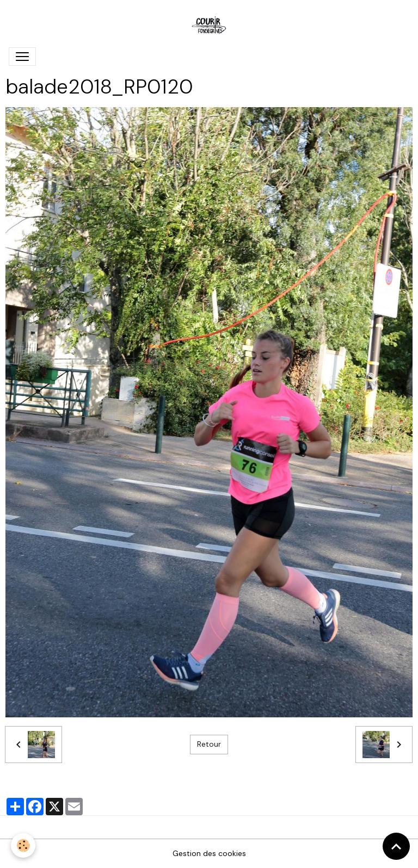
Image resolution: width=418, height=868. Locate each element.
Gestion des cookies (209, 853)
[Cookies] (23, 845)
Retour (209, 744)
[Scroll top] (396, 846)
